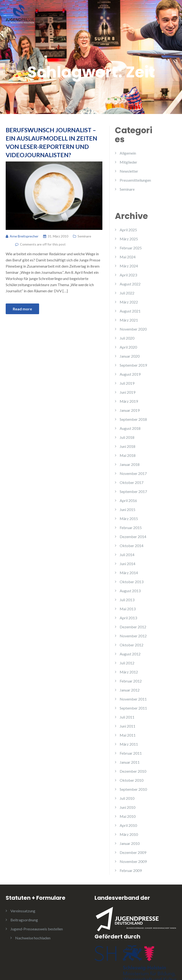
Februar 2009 (131, 870)
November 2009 (133, 861)
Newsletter (129, 171)
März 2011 (129, 744)
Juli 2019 (127, 383)
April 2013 (128, 618)
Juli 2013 (127, 600)
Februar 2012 (131, 681)
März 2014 (129, 573)
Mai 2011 (128, 735)
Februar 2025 (131, 248)
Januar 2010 (130, 843)
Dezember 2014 (133, 537)
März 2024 (129, 266)
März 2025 (129, 239)
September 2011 (133, 708)
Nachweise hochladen (33, 938)
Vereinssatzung (23, 911)
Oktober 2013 (132, 582)
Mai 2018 (128, 455)
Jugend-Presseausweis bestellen (37, 929)
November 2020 (133, 329)
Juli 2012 (127, 663)
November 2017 (133, 473)
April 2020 (128, 347)
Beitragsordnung (24, 920)
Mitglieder (128, 162)
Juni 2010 (127, 807)
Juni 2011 (127, 726)
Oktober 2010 (132, 780)
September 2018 (133, 419)
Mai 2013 (128, 609)
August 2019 (130, 374)
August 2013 (130, 591)
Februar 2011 (131, 753)
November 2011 (133, 699)
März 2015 (129, 518)
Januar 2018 (130, 464)
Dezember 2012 (133, 627)
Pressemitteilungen (135, 180)
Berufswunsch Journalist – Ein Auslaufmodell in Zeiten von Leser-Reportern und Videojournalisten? (51, 142)
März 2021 (129, 320)
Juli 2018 (127, 437)
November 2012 (133, 636)
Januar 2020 (130, 356)
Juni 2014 (127, 564)
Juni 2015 (127, 509)
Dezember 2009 (133, 852)
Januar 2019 (130, 410)
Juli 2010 (127, 798)
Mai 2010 (128, 816)
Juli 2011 (127, 717)
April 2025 (128, 230)
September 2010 (133, 789)
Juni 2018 (127, 446)
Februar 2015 (131, 528)
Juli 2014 (127, 555)
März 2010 (129, 834)
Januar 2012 (130, 690)
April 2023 (128, 275)
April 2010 (128, 825)
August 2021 (130, 311)
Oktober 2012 (132, 645)
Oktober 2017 (132, 482)
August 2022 (130, 284)
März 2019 (129, 401)
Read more (22, 309)
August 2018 (130, 428)
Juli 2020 (127, 338)
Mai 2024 (128, 257)
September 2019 (133, 365)
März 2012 (129, 672)
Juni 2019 (127, 392)
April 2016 (128, 500)
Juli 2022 (127, 293)
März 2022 (129, 302)
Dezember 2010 (133, 771)
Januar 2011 (130, 762)
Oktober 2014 (132, 546)
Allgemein (128, 153)
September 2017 (133, 491)
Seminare (84, 236)
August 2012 (130, 654)
